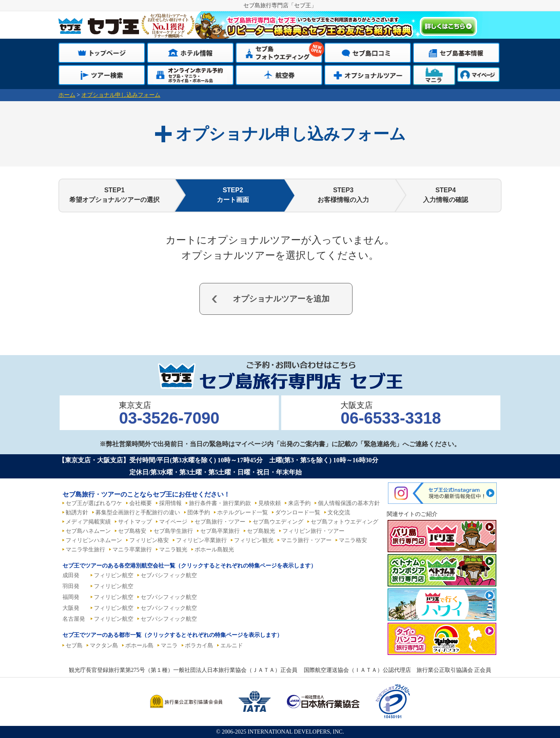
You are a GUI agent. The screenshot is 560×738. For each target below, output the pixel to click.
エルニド (232, 645)
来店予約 (299, 503)
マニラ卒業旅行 (132, 550)
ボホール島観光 (214, 550)
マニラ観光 (173, 550)
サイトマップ (135, 522)
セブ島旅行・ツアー (220, 522)
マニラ (169, 645)
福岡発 (71, 597)
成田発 (71, 575)
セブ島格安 (132, 531)
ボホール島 (139, 645)
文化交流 (339, 512)
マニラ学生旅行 (85, 550)
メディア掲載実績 (88, 522)
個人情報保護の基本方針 (349, 503)
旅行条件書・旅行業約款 (220, 503)
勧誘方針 (77, 512)
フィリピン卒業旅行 (201, 540)
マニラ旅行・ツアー (306, 540)
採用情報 (170, 503)
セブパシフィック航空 (169, 575)
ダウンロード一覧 (298, 512)
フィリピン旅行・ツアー (313, 531)
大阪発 (71, 608)
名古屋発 (74, 619)
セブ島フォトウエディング (344, 522)
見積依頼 (270, 503)
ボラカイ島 (199, 645)
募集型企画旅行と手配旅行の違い (138, 512)
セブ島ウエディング (278, 522)
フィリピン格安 (149, 540)
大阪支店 (391, 414)
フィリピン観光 (254, 540)
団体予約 (199, 512)
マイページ (173, 522)
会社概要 (141, 503)
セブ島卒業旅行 (220, 531)
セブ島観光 (261, 531)
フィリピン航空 (114, 575)
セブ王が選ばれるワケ (94, 503)
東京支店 (169, 414)
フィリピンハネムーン (94, 540)
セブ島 (74, 645)
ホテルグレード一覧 (243, 512)
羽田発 (71, 586)
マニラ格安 (353, 540)
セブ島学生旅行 (173, 531)
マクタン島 (104, 645)
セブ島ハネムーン (88, 531)
